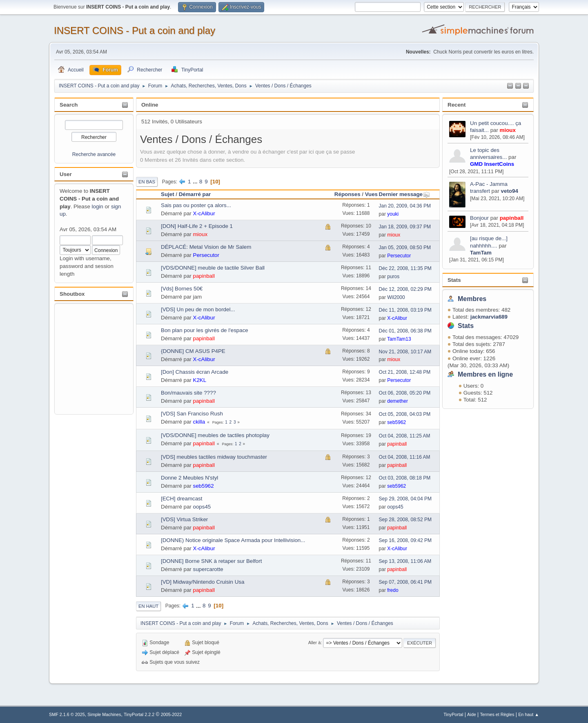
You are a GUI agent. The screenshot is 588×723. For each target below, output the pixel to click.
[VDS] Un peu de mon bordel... (198, 309)
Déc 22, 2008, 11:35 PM (405, 268)
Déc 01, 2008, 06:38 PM (405, 331)
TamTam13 (399, 339)
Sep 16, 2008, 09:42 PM (405, 540)
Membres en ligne (485, 374)
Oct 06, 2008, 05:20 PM (405, 393)
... (196, 182)
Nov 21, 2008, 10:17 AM (405, 352)
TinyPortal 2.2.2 (139, 714)
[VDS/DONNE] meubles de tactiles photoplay (215, 435)
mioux (508, 130)
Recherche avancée (94, 154)
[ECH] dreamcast (182, 499)
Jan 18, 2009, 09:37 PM (405, 227)
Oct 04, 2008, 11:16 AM (405, 457)
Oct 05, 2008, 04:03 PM (405, 414)
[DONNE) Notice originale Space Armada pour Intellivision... (233, 540)
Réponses (347, 194)
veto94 (510, 191)
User (66, 174)
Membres (472, 299)
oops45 (202, 507)
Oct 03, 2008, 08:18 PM (405, 478)
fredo (393, 590)
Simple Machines (104, 714)
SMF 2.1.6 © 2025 (67, 714)
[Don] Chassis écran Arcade (195, 372)
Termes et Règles (497, 714)
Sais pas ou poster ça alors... (196, 205)
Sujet (168, 194)
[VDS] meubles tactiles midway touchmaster (214, 457)
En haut (148, 606)
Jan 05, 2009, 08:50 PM (405, 248)
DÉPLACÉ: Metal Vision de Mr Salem (206, 247)
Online (150, 105)
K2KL (200, 380)
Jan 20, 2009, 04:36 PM (405, 206)
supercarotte (208, 569)
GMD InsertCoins (492, 164)
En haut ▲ (529, 714)
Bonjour (479, 218)
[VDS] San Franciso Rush (192, 414)
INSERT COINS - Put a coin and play (135, 30)
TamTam (481, 253)
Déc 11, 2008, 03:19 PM (405, 310)
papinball (512, 218)
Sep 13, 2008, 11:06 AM (405, 561)
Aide (472, 714)
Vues (371, 194)
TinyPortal (453, 714)
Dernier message (404, 194)
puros (393, 277)
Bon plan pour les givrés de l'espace (205, 330)
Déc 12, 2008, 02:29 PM (405, 289)
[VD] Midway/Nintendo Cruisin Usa (203, 582)
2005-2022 (171, 714)
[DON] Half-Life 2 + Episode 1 (197, 226)
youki (393, 214)
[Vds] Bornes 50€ (182, 289)
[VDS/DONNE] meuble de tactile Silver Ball (213, 268)
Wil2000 (396, 297)
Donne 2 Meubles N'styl (189, 478)
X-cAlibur (204, 213)
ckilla (199, 422)
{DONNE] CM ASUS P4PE (193, 351)
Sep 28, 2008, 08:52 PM (405, 520)
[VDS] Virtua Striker (184, 519)
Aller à (315, 643)
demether (398, 401)
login (98, 206)
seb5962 (396, 422)
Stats (454, 280)
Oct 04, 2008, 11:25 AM (405, 436)
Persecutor (206, 255)
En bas (147, 182)
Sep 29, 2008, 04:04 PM (405, 499)
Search (69, 105)
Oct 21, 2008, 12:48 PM (405, 372)
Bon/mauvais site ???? (188, 393)
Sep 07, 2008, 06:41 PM (405, 582)
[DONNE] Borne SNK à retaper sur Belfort (211, 561)
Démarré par (195, 194)
